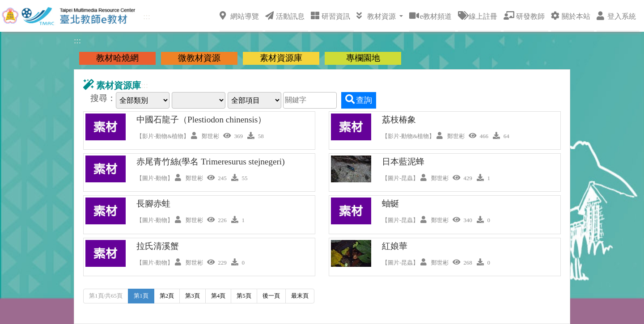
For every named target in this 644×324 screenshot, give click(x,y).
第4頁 (218, 296)
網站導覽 (239, 16)
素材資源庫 (281, 58)
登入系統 (616, 16)
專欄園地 (363, 58)
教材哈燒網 (117, 58)
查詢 (359, 100)
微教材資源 (199, 58)
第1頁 (141, 296)
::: (147, 16)
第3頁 (193, 296)
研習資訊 (330, 16)
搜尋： (103, 98)
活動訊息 (285, 16)
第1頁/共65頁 (106, 296)
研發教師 (524, 16)
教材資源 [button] (377, 16)
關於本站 (571, 16)
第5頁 (244, 296)
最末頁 (300, 296)
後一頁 (271, 296)
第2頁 (167, 296)
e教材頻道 (430, 16)
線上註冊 (478, 16)
